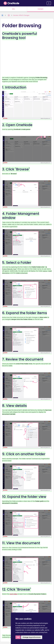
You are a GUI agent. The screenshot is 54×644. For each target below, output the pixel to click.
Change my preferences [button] (32, 637)
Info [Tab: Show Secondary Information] (13, 9)
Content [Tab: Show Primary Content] (41, 9)
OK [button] (18, 637)
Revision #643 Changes (21, 15)
